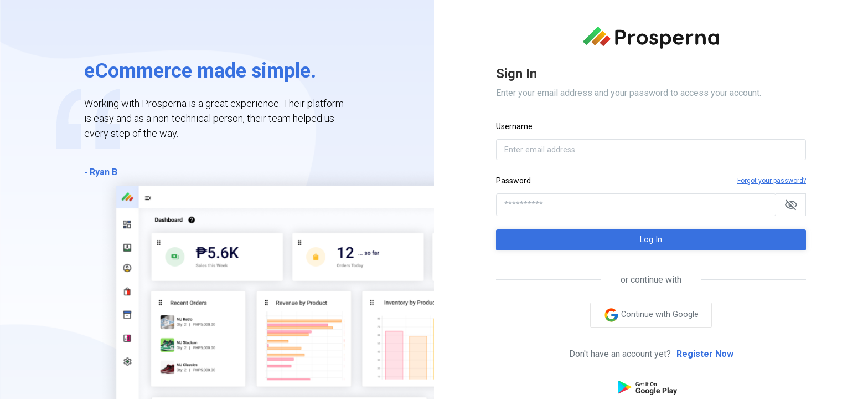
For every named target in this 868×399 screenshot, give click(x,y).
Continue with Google (651, 315)
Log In (651, 240)
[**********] (636, 204)
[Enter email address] (651, 150)
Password (513, 181)
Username (514, 126)
